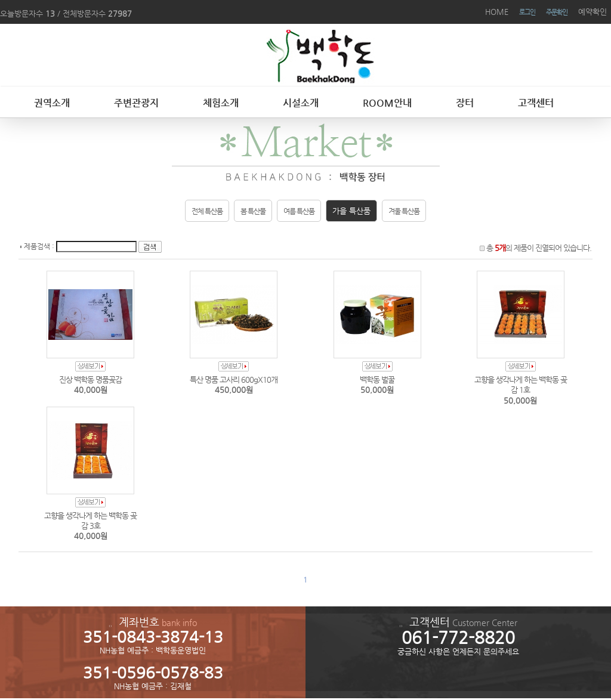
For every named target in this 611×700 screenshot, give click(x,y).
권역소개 (52, 103)
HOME (497, 12)
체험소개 (221, 103)
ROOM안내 (387, 103)
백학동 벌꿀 (377, 380)
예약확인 (593, 12)
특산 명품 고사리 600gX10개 (234, 380)
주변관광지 (136, 103)
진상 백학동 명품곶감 (90, 380)
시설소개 (301, 103)
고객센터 (536, 103)
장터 (465, 103)
